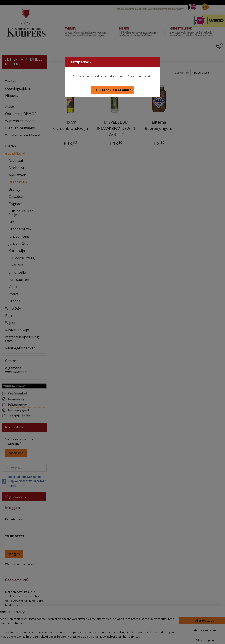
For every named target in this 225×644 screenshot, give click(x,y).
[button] (113, 90)
